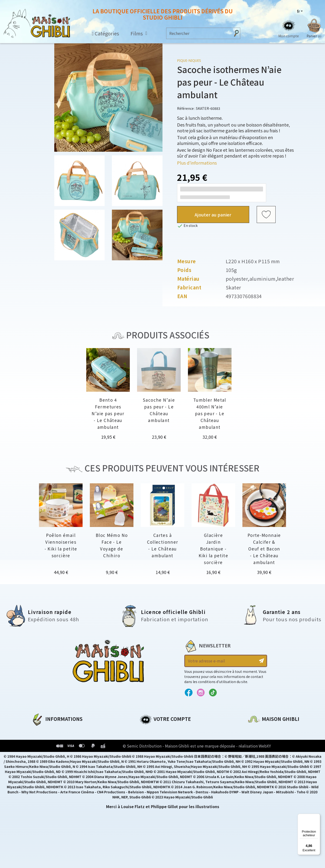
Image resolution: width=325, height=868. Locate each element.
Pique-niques (189, 60)
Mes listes (149, 763)
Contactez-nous (264, 776)
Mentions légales (49, 739)
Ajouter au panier (213, 215)
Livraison (41, 763)
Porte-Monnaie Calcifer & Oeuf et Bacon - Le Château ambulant (264, 549)
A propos (40, 730)
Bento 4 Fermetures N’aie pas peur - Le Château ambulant (108, 413)
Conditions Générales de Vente (63, 755)
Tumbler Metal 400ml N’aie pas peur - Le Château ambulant (210, 413)
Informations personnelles (167, 730)
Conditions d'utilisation (56, 747)
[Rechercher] (198, 33)
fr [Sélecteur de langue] (298, 11)
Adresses (149, 747)
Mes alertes (151, 772)
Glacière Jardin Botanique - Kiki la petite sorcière (213, 549)
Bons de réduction (159, 755)
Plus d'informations (197, 163)
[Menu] (317, 817)
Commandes (152, 739)
